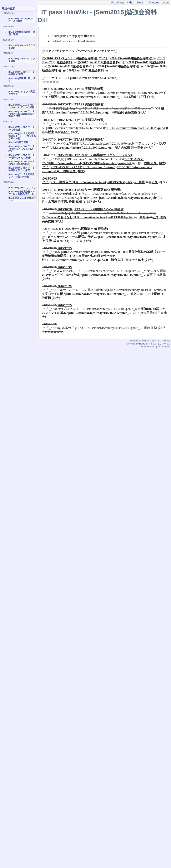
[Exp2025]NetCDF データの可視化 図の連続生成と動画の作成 (22, 114)
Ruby (142, 344)
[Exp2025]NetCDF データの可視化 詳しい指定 (22, 169)
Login (165, 2)
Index (130, 2)
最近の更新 (8, 8)
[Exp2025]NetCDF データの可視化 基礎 (22, 73)
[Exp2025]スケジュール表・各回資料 (21, 20)
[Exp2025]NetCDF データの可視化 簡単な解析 (22, 163)
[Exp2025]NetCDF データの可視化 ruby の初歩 (22, 156)
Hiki (144, 341)
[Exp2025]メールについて (22, 188)
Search (141, 2)
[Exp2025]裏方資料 (18, 142)
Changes (154, 2)
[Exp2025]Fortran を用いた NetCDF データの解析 (21, 106)
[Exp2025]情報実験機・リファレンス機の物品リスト (22, 193)
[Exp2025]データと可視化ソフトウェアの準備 (22, 176)
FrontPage (118, 2)
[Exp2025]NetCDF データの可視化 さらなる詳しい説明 (22, 149)
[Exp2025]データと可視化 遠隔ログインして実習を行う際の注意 (22, 136)
